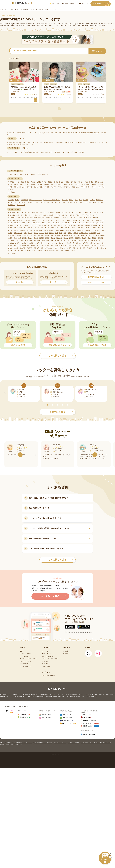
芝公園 (47, 228)
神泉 (41, 230)
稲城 (101, 213)
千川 (94, 230)
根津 (27, 241)
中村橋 (103, 235)
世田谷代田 (88, 230)
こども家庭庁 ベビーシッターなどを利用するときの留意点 (96, 743)
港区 (22, 182)
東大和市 (54, 187)
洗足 (103, 230)
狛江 (71, 225)
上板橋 (62, 220)
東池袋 (93, 241)
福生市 (41, 187)
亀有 (80, 220)
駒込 (75, 225)
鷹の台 (36, 233)
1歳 (41, 202)
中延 (98, 235)
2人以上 (86, 200)
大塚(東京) (33, 218)
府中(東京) (97, 243)
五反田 (101, 225)
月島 (35, 235)
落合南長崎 (20, 220)
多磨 (99, 233)
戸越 (52, 235)
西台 (89, 238)
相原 (9, 213)
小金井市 (100, 185)
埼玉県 (27, 174)
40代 (95, 202)
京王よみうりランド (96, 223)
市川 (92, 213)
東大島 (98, 241)
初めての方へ (55, 4)
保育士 (17, 200)
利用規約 (9, 743)
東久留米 (11, 243)
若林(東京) (103, 248)
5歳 (56, 202)
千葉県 (33, 174)
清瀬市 (60, 187)
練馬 (31, 241)
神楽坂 (34, 220)
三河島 (47, 246)
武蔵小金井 (94, 246)
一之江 (97, 213)
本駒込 (33, 246)
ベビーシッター (52, 24)
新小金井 (29, 230)
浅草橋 (52, 213)
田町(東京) (92, 233)
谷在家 (73, 251)
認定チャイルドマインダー (52, 200)
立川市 (53, 185)
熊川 (53, 223)
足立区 (27, 185)
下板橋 (67, 228)
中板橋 (83, 235)
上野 (18, 215)
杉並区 (91, 182)
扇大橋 (67, 251)
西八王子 (11, 241)
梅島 (36, 215)
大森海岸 (49, 218)
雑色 (25, 233)
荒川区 (10, 185)
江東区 (50, 182)
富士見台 (78, 243)
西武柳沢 (80, 230)
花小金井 (75, 241)
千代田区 (11, 182)
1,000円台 (99, 200)
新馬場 (46, 230)
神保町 (62, 230)
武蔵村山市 (76, 187)
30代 (90, 202)
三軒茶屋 (37, 228)
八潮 (62, 251)
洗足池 (10, 233)
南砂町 (70, 246)
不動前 (10, 246)
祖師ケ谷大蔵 (18, 233)
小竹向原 (61, 225)
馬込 (38, 246)
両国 (84, 248)
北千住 (10, 223)
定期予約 (11, 200)
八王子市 (46, 185)
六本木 (96, 248)
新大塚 (10, 230)
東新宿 (46, 251)
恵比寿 (78, 215)
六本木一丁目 (12, 251)
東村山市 (22, 187)
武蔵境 (10, 248)
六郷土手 (90, 248)
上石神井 (69, 220)
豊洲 (71, 235)
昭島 (22, 213)
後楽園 (44, 225)
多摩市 (83, 187)
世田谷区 (73, 182)
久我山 (38, 223)
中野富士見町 (90, 235)
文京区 (33, 182)
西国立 (53, 238)
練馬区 (22, 185)
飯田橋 (58, 213)
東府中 (43, 243)
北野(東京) (17, 223)
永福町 (58, 215)
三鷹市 (66, 185)
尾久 (75, 218)
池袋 (76, 213)
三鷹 (65, 246)
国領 (55, 225)
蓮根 (52, 241)
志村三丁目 (54, 228)
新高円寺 (22, 230)
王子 (83, 215)
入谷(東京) (11, 215)
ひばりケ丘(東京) (52, 243)
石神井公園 (80, 228)
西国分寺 (59, 238)
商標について (19, 745)
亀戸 (84, 220)
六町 (58, 251)
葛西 (39, 220)
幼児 (81, 202)
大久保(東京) (12, 218)
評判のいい (12, 205)
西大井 (30, 238)
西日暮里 (100, 238)
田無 (61, 233)
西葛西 (47, 238)
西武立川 (73, 230)
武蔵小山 (102, 246)
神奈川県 (45, 174)
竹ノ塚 (41, 233)
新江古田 (93, 228)
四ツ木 (79, 248)
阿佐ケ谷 (28, 213)
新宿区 (27, 182)
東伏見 (37, 243)
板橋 (80, 213)
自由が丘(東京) (54, 230)
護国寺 (95, 225)
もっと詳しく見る (61, 560)
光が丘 (81, 241)
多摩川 (70, 233)
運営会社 (2, 743)
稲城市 (88, 187)
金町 (47, 220)
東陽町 (47, 235)
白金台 (34, 251)
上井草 (57, 220)
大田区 (67, 182)
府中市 (77, 185)
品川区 (56, 182)
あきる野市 (101, 187)
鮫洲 (25, 228)
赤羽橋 (40, 251)
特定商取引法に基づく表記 (7, 745)
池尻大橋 (65, 213)
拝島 (44, 241)
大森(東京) (42, 218)
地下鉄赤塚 (43, 215)
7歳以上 (64, 202)
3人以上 (92, 200)
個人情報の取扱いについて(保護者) (43, 743)
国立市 (36, 187)
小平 (66, 225)
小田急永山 (96, 218)
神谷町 (75, 220)
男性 (76, 200)
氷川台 (87, 241)
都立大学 (76, 235)
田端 (65, 233)
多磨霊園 (11, 235)
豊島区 (97, 182)
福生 (104, 243)
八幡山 (69, 241)
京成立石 (32, 225)
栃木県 (16, 174)
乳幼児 (76, 202)
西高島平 (78, 238)
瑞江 (52, 246)
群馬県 (22, 174)
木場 (29, 223)
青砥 (14, 213)
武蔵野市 (59, 185)
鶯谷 (22, 215)
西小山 (66, 238)
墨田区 (44, 182)
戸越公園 (65, 235)
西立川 (84, 238)
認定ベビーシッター (36, 200)
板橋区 (16, 185)
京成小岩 (18, 225)
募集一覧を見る (61, 412)
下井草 (61, 228)
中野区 (86, 182)
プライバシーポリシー (60, 743)
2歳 (44, 202)
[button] (47, 405)
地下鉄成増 (51, 215)
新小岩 (16, 230)
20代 (85, 202)
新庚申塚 (52, 251)
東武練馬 (41, 235)
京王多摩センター (76, 223)
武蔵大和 (37, 248)
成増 (15, 238)
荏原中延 (72, 215)
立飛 (56, 233)
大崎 (19, 218)
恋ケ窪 (39, 225)
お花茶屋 (28, 220)
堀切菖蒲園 (26, 246)
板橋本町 (86, 213)
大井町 (95, 215)
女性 (80, 200)
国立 (49, 223)
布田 (91, 243)
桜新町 (16, 228)
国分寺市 (29, 187)
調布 (31, 235)
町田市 (94, 185)
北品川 (102, 220)
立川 (46, 233)
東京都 (39, 174)
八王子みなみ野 (60, 241)
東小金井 (25, 243)
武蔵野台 (29, 248)
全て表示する (12, 192)
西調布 (94, 238)
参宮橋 (30, 228)
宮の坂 (87, 246)
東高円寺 (18, 243)
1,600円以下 (12, 202)
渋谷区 (80, 182)
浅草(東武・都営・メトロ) (41, 213)
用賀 (74, 248)
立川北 (51, 233)
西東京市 (11, 190)
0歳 (37, 202)
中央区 (17, 182)
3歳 (48, 202)
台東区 (39, 182)
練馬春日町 (37, 241)
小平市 (10, 187)
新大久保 (100, 228)
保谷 (19, 246)
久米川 (58, 223)
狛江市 (47, 187)
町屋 (42, 246)
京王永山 (86, 223)
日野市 (16, 187)
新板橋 (87, 228)
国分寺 (50, 225)
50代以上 (100, 202)
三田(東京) (58, 246)
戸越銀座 (58, 235)
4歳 (52, 202)
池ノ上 (71, 213)
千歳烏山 (18, 235)
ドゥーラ (65, 200)
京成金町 (11, 225)
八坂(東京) (62, 248)
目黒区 (61, 182)
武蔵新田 (22, 248)
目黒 (42, 248)
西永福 (24, 238)
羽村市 (94, 187)
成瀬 (19, 238)
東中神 (31, 243)
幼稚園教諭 (24, 200)
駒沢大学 (81, 225)
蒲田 (52, 220)
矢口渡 (55, 248)
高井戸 (30, 233)
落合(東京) (11, 220)
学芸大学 (90, 220)
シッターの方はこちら (102, 4)
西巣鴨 (71, 238)
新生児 (70, 202)
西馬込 (17, 241)
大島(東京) (25, 218)
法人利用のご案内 (83, 4)
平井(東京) (62, 243)
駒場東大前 (88, 225)
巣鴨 (67, 230)
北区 (102, 182)
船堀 (15, 246)
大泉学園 (89, 215)
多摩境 (76, 233)
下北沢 (73, 228)
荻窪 (71, 218)
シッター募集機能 (69, 377)
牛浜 (26, 215)
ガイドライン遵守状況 (73, 743)
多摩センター (83, 233)
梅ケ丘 (31, 215)
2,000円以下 (21, 202)
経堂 (33, 223)
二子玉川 (85, 243)
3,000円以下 (31, 202)
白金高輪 (28, 251)
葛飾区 (33, 185)
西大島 (36, 238)
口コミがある (21, 205)
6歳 (59, 202)
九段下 (44, 223)
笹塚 (21, 228)
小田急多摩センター (85, 218)
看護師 (71, 200)
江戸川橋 (65, 215)
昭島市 (83, 185)
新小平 (36, 230)
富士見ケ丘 (71, 243)
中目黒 (10, 238)
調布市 (88, 185)
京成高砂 (25, 225)
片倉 (43, 220)
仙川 (99, 230)
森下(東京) (48, 248)
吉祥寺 (24, 223)
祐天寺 (69, 248)
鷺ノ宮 (10, 228)
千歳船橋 (25, 235)
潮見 (42, 228)
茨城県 (10, 174)
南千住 (75, 246)
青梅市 (71, 185)
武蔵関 (16, 248)
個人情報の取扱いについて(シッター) (23, 743)
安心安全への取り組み (69, 4)
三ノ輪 (81, 246)
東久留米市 (67, 187)
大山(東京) (57, 218)
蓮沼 (48, 241)
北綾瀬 (97, 220)
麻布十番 (21, 251)
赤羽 (18, 213)
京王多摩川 (65, 223)
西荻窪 (41, 238)
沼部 (22, 241)
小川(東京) (65, 218)
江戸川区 (39, 185)
